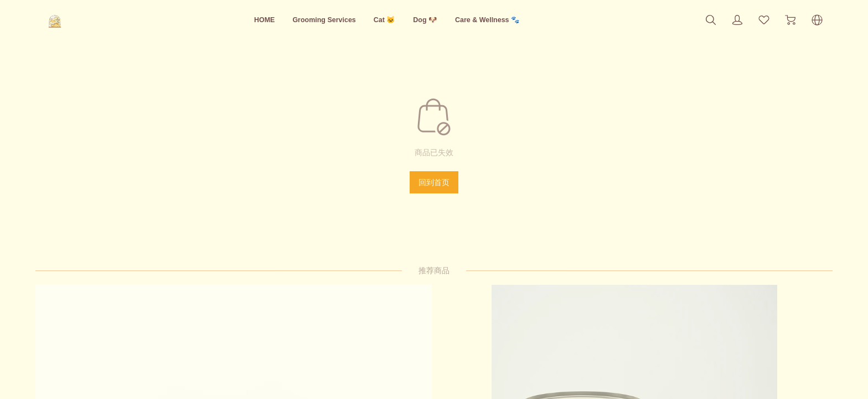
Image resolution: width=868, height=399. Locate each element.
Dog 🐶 (430, 20)
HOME (245, 20)
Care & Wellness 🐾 (502, 20)
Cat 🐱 (384, 20)
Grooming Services (314, 20)
